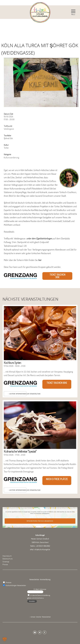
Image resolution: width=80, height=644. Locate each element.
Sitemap (6, 562)
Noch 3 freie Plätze (57, 479)
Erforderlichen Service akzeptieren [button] (40, 521)
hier (40, 260)
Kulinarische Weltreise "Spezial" (20, 451)
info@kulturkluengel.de (42, 550)
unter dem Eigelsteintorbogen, (39, 238)
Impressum (7, 556)
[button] (73, 13)
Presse (5, 564)
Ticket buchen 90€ (57, 383)
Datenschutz (8, 559)
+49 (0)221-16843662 (43, 546)
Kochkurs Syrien (12, 363)
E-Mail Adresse (40, 589)
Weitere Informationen (18, 394)
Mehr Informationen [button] (40, 516)
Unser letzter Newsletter (41, 617)
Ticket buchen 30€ (57, 276)
